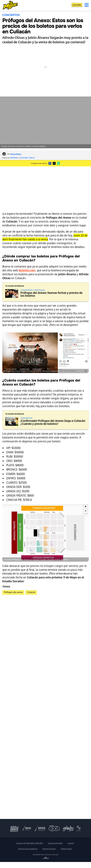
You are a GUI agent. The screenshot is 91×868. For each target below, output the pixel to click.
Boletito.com (27, 270)
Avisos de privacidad (55, 843)
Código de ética (66, 849)
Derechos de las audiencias (28, 849)
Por (14, 154)
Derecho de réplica (49, 849)
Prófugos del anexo (13, 592)
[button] (87, 5)
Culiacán (31, 592)
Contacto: (29, 843)
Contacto (71, 843)
